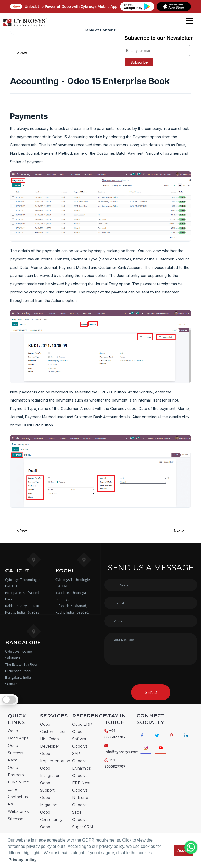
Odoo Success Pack (15, 753)
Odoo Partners (16, 771)
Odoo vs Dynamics (81, 765)
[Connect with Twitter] (159, 736)
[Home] (25, 26)
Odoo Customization (53, 728)
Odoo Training (47, 831)
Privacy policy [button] (23, 860)
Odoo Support (47, 787)
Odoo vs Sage (80, 809)
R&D (12, 804)
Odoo (13, 731)
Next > (179, 530)
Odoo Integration (50, 772)
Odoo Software (80, 735)
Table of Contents (101, 30)
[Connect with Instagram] (162, 749)
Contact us (18, 797)
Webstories (18, 811)
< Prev (22, 53)
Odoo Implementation (55, 757)
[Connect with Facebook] (143, 736)
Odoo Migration (49, 801)
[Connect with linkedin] (146, 749)
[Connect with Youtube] (178, 749)
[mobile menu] (189, 21)
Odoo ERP (82, 724)
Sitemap (16, 819)
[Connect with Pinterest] (175, 736)
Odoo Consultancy (51, 816)
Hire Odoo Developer (50, 743)
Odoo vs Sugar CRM (83, 823)
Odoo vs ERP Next (81, 779)
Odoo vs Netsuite (80, 794)
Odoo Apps (18, 738)
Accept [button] (184, 850)
